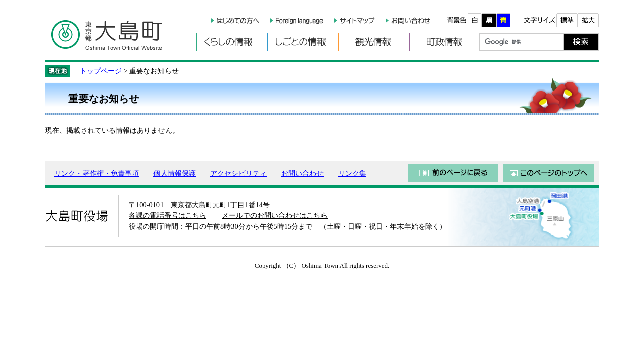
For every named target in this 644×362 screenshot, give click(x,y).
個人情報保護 (175, 173)
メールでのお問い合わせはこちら (275, 215)
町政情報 (444, 42)
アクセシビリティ (238, 173)
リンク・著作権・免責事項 (97, 173)
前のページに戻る (453, 173)
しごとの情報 (302, 42)
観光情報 (373, 42)
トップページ (101, 71)
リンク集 (352, 173)
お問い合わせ (302, 173)
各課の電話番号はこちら (168, 215)
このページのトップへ (548, 173)
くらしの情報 (231, 42)
